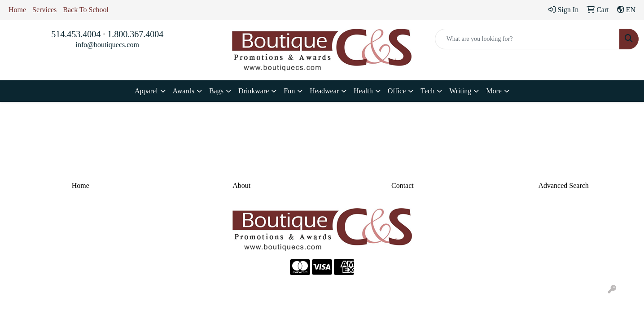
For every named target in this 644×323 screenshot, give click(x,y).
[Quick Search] (527, 39)
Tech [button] (427, 91)
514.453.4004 (76, 34)
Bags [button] (216, 91)
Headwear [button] (324, 91)
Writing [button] (460, 91)
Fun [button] (289, 91)
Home (17, 10)
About (241, 186)
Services (44, 10)
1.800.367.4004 (135, 34)
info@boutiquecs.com (107, 45)
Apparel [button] (146, 91)
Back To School (86, 10)
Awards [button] (184, 91)
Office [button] (397, 91)
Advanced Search (563, 186)
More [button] (494, 91)
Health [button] (363, 91)
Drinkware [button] (254, 91)
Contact (403, 186)
